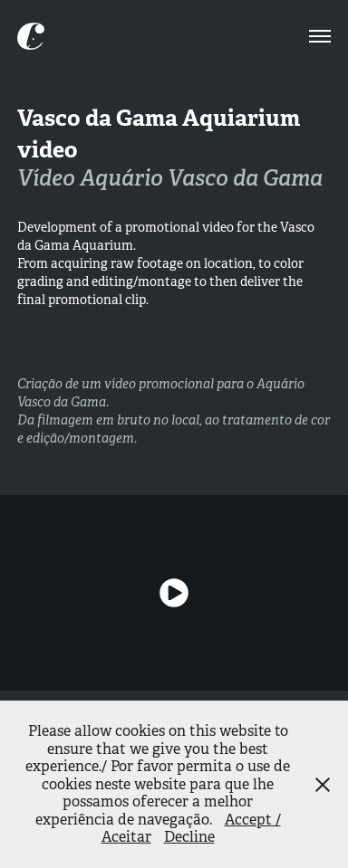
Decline (189, 837)
